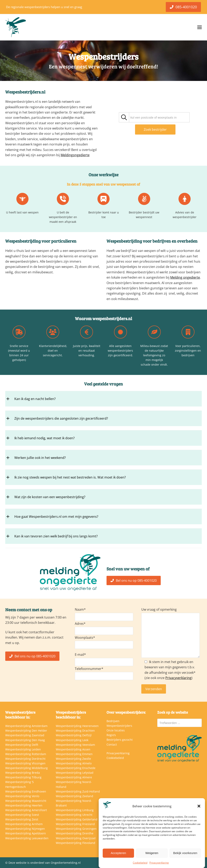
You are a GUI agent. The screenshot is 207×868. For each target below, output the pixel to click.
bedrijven (162, 241)
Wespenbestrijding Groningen (76, 829)
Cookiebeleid (140, 863)
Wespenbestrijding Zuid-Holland (78, 791)
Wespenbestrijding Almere (74, 777)
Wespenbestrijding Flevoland (76, 843)
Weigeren (152, 853)
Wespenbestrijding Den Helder (26, 731)
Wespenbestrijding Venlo (22, 796)
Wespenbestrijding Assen (73, 749)
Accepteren (118, 853)
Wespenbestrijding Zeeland (74, 796)
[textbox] (153, 118)
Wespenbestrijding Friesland (75, 824)
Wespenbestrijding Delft (22, 745)
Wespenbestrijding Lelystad (75, 773)
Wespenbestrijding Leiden (23, 749)
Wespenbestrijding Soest (22, 815)
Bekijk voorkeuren (185, 853)
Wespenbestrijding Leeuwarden (27, 838)
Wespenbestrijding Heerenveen (77, 726)
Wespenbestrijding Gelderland (77, 819)
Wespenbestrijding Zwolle (73, 759)
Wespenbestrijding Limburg (75, 810)
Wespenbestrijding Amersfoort (26, 810)
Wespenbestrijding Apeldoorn (26, 833)
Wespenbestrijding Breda (23, 773)
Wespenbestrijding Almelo (74, 763)
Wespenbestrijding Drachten (75, 731)
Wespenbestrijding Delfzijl (74, 735)
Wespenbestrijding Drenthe (75, 833)
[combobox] (159, 117)
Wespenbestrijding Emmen (74, 754)
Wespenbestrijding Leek (72, 740)
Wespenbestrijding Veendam (75, 745)
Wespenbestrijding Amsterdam (26, 726)
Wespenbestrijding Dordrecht (25, 759)
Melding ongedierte (185, 277)
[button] (199, 806)
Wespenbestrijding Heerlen (24, 805)
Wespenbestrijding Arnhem (24, 824)
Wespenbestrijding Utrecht (74, 815)
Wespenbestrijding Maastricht (26, 801)
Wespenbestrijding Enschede (76, 768)
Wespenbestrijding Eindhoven (26, 791)
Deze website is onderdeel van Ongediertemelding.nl (45, 863)
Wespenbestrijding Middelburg (26, 768)
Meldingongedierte (75, 155)
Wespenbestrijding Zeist (22, 819)
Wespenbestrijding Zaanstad (25, 735)
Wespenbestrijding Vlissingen (25, 763)
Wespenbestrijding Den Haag (25, 740)
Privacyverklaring (159, 863)
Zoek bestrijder (155, 129)
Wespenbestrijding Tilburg (23, 777)
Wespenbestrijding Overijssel (76, 838)
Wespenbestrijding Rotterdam (26, 754)
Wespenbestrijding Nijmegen (25, 829)
